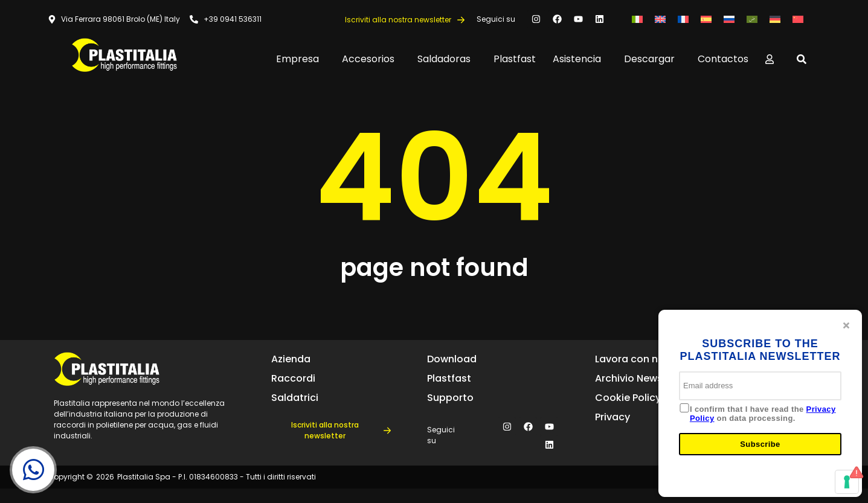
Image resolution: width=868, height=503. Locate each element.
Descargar (652, 59)
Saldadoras (447, 59)
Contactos (723, 59)
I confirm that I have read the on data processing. (763, 414)
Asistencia (580, 59)
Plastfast (515, 59)
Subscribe (760, 444)
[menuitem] (637, 19)
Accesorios (371, 59)
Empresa (301, 59)
